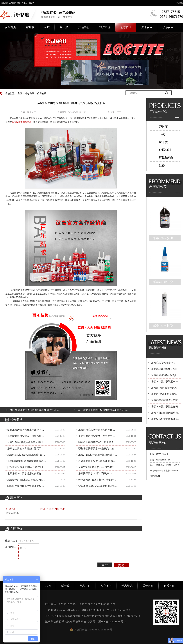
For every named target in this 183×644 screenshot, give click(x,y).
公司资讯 (42, 94)
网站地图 (179, 3)
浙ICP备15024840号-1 (112, 622)
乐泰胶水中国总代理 (22, 122)
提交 (121, 565)
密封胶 (30, 27)
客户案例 (105, 27)
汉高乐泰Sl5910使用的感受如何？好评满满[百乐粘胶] (37, 410)
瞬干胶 (64, 27)
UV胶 (48, 586)
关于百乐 (147, 27)
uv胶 (47, 27)
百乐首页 (11, 27)
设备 (162, 165)
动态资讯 (126, 27)
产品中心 (84, 27)
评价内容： (12, 547)
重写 (105, 565)
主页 (20, 94)
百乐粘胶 (27, 301)
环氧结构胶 (166, 158)
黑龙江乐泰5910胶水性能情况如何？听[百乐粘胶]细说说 (105, 410)
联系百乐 (168, 27)
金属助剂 (165, 150)
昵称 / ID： (11, 541)
